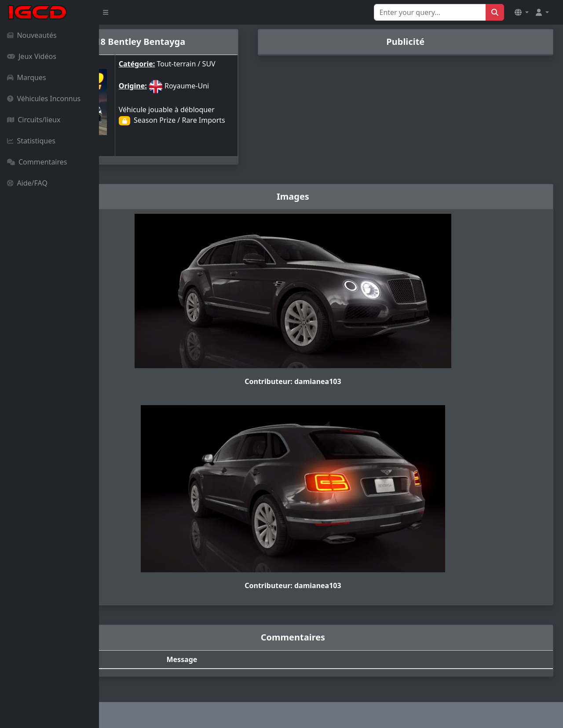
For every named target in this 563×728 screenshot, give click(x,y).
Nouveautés (32, 35)
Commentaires (37, 162)
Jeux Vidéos (32, 56)
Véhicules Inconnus (44, 99)
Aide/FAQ (27, 183)
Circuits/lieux (34, 120)
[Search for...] (430, 12)
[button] (522, 12)
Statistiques (31, 141)
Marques (27, 77)
